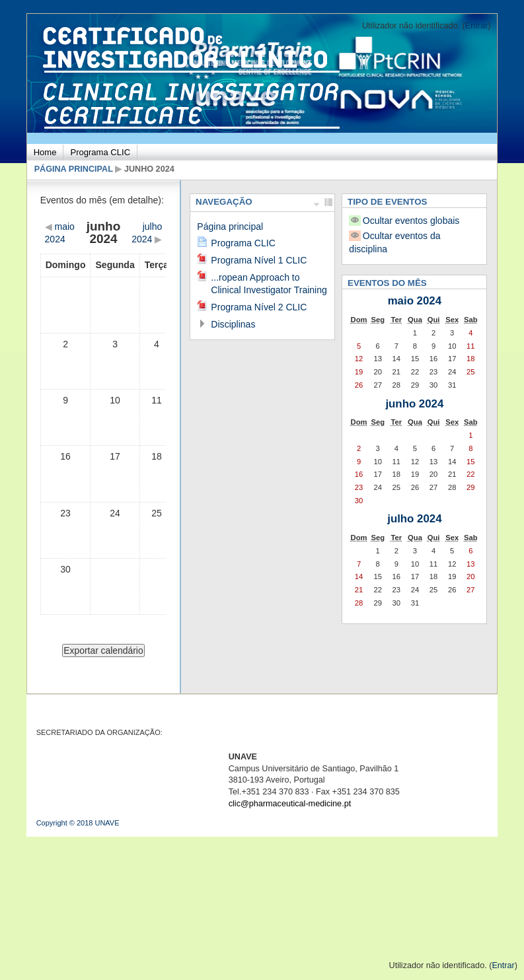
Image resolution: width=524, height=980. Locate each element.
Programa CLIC (243, 243)
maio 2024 (415, 301)
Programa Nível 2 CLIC (259, 307)
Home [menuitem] (45, 152)
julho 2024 (414, 519)
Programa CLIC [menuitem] (100, 152)
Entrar (476, 26)
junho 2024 (149, 169)
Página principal (74, 169)
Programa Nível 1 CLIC (259, 260)
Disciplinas (233, 324)
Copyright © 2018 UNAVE (78, 823)
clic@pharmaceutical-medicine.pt (290, 804)
